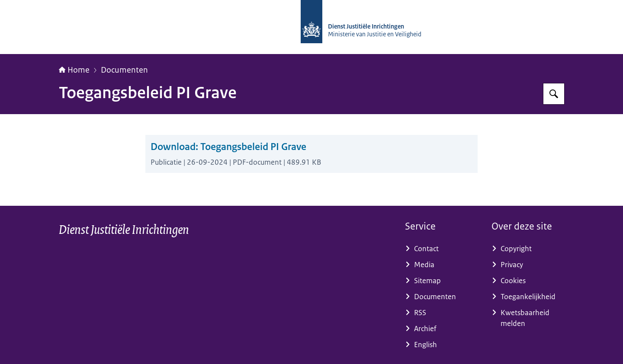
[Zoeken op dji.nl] (554, 94)
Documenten (124, 70)
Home (74, 70)
